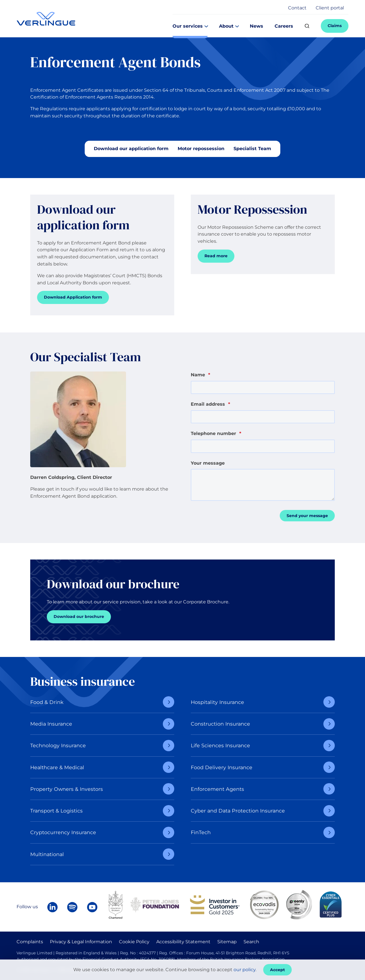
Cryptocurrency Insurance (63, 832)
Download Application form (73, 297)
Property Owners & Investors (67, 789)
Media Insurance (51, 724)
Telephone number (216, 433)
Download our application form (131, 149)
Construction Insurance (220, 724)
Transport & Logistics (56, 811)
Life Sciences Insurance (220, 745)
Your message (208, 463)
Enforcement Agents (217, 789)
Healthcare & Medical (57, 767)
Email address (210, 404)
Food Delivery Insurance (222, 767)
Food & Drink (47, 702)
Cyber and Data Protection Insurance (238, 811)
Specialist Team (252, 149)
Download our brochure (79, 616)
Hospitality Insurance (217, 702)
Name (200, 375)
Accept (277, 970)
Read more (216, 256)
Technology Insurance (58, 745)
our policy (245, 970)
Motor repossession (201, 149)
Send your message (307, 516)
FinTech (201, 832)
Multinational (47, 854)
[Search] (307, 26)
